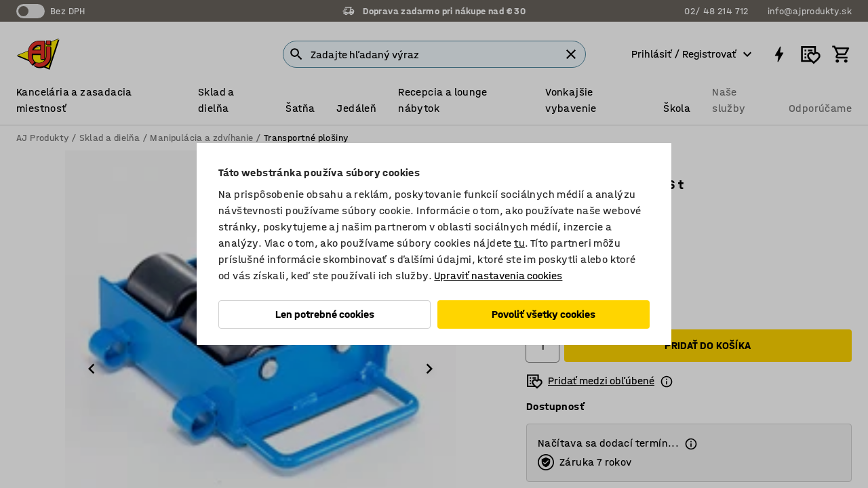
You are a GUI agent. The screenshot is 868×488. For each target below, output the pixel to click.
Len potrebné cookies (325, 314)
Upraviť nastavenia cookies (498, 276)
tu (519, 243)
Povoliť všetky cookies (544, 314)
